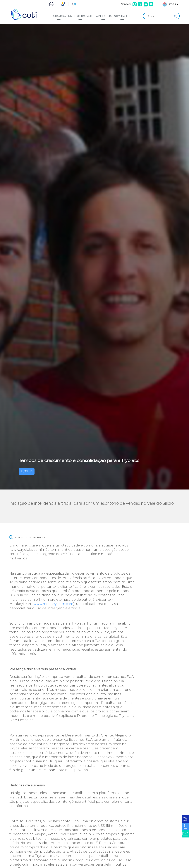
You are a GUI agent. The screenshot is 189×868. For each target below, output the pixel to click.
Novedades (122, 16)
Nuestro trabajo (80, 16)
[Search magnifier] (175, 16)
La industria (103, 16)
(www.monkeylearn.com (53, 604)
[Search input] (160, 16)
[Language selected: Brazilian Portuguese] (170, 4)
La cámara (59, 16)
